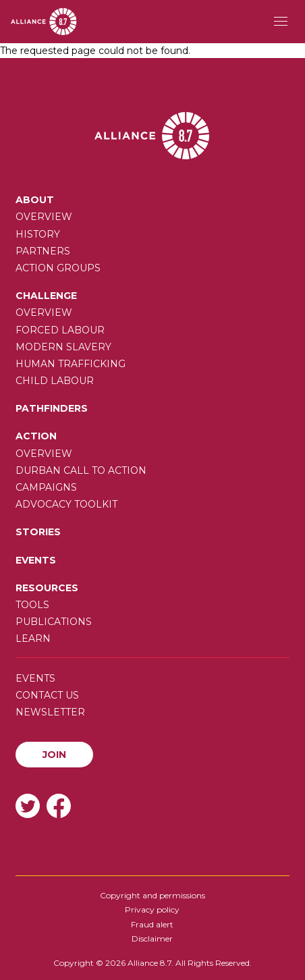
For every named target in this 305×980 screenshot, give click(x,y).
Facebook (59, 806)
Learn (33, 638)
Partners (43, 251)
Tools (32, 605)
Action (36, 436)
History (38, 234)
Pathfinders (52, 408)
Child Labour (55, 381)
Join (54, 755)
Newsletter (50, 712)
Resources (47, 588)
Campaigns (46, 487)
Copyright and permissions (152, 895)
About (35, 200)
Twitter (28, 806)
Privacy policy (152, 909)
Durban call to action (81, 470)
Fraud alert (152, 924)
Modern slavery (63, 347)
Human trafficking (71, 364)
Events (36, 560)
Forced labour (60, 330)
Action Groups (58, 268)
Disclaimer (152, 938)
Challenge (46, 296)
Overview (44, 217)
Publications (54, 622)
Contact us (47, 695)
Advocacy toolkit (66, 504)
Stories (38, 532)
